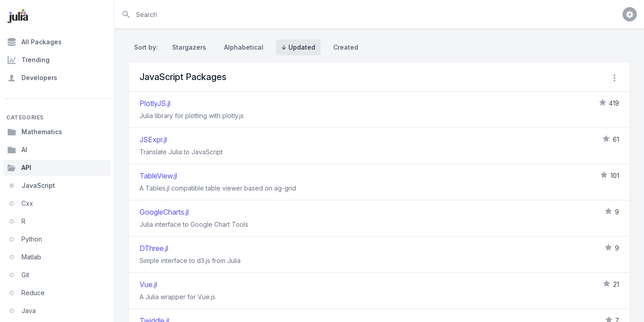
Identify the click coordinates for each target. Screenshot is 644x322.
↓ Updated (298, 47)
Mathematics (35, 132)
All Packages (34, 42)
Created (346, 47)
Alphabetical (244, 47)
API (19, 168)
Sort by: (148, 47)
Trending (28, 60)
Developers (32, 78)
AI (17, 150)
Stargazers (189, 47)
